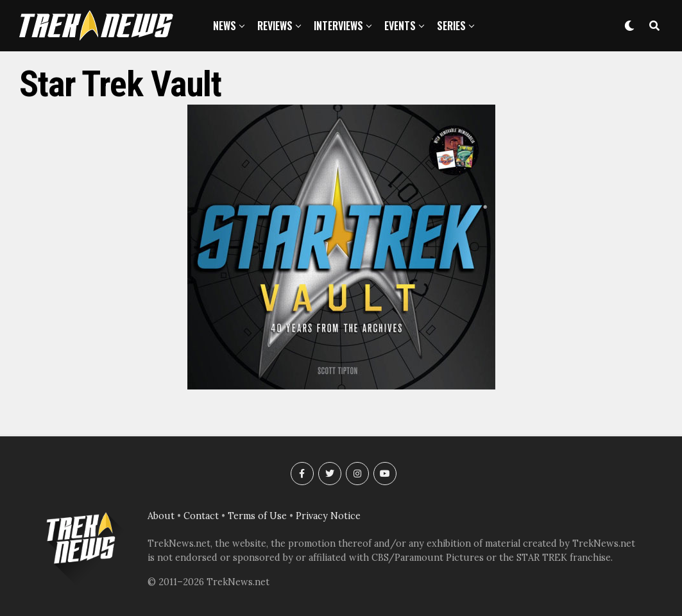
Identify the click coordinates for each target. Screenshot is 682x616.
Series (451, 26)
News (225, 26)
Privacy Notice (328, 516)
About (161, 516)
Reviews (275, 26)
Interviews (338, 26)
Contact (201, 516)
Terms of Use (257, 516)
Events (400, 26)
